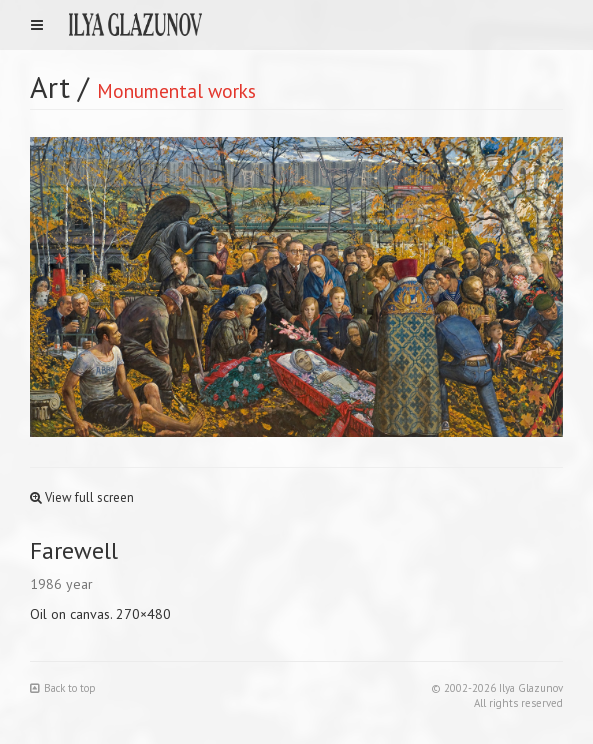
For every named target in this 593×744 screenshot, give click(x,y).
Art (50, 86)
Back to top (63, 688)
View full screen (82, 497)
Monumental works (176, 90)
